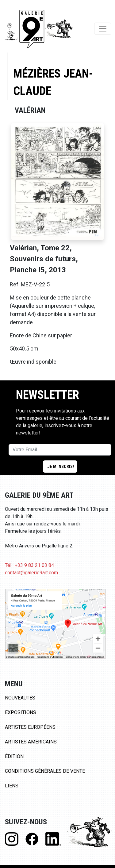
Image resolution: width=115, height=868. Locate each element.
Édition (14, 756)
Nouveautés (20, 698)
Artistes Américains (31, 742)
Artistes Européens (30, 727)
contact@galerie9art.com (31, 573)
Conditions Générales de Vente (45, 771)
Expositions (21, 712)
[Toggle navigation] (103, 29)
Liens (12, 786)
